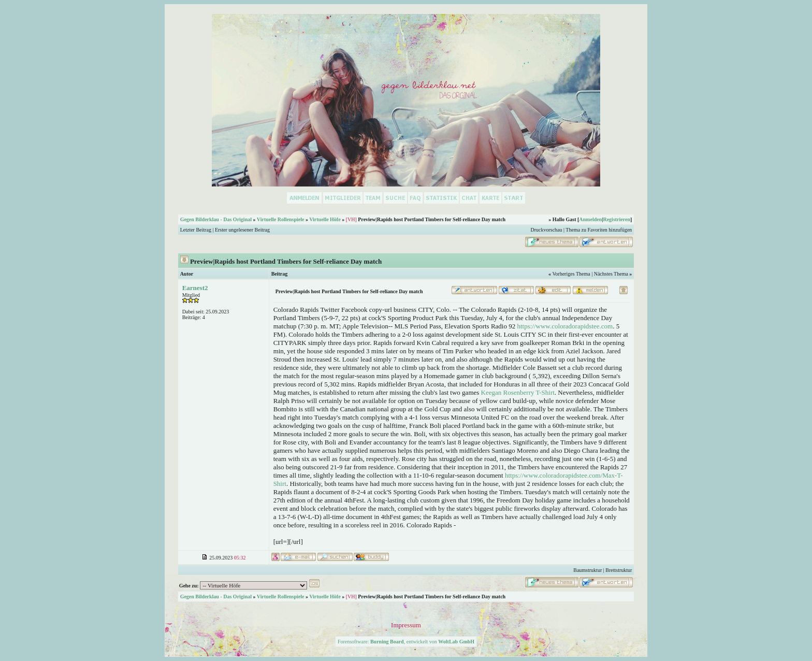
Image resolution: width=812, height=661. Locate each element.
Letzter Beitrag (196, 230)
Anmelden (590, 219)
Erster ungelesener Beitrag (242, 230)
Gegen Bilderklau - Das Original (216, 219)
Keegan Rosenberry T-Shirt (518, 392)
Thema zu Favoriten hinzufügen (599, 230)
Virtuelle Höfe (325, 219)
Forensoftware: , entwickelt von (406, 642)
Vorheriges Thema (571, 274)
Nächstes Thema (611, 274)
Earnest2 (195, 288)
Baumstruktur (588, 570)
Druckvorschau (546, 230)
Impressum (406, 625)
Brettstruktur (619, 570)
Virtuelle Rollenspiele (281, 219)
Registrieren (617, 219)
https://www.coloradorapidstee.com (565, 326)
